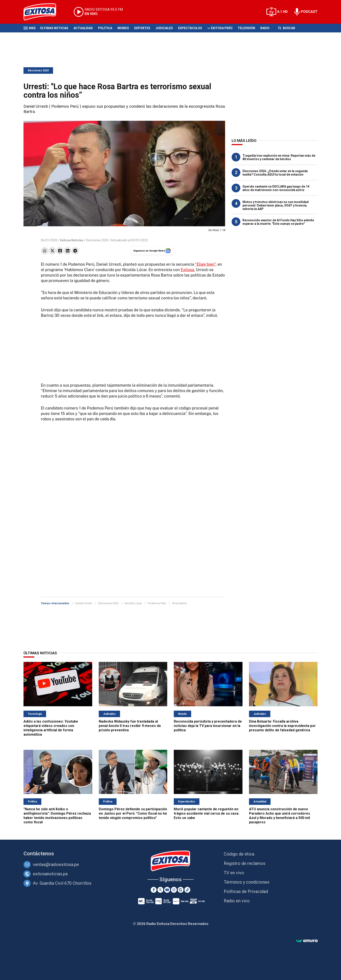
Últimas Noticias (54, 28)
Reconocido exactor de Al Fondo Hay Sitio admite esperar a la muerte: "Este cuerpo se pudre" (278, 222)
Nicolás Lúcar (133, 603)
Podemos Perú (157, 603)
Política (105, 28)
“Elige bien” (205, 264)
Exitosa (187, 270)
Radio (265, 28)
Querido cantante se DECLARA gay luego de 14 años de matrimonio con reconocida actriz (276, 188)
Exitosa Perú (222, 28)
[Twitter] (160, 890)
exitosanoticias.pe (50, 874)
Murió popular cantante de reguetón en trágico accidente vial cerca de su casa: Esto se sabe (206, 813)
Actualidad (83, 28)
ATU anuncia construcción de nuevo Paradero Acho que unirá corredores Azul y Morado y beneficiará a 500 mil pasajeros (280, 816)
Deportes (142, 28)
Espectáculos (190, 28)
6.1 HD (282, 12)
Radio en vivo (237, 901)
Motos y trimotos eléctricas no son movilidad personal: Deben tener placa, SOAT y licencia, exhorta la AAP (276, 205)
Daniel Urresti (84, 603)
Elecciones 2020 (38, 70)
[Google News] (181, 890)
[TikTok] (187, 890)
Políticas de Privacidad (246, 891)
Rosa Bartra (180, 603)
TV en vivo (234, 873)
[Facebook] (154, 890)
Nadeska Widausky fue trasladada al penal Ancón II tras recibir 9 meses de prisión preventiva (130, 726)
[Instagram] (174, 890)
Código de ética (239, 854)
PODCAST (309, 12)
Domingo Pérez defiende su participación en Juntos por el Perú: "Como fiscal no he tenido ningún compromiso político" (133, 813)
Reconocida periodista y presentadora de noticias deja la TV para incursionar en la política (208, 726)
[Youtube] (167, 890)
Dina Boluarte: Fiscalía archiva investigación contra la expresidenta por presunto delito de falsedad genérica (282, 726)
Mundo (123, 28)
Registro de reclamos (245, 863)
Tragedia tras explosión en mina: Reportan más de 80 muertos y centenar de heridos (279, 157)
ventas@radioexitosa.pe (56, 864)
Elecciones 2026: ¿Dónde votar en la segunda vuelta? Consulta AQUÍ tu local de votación (275, 173)
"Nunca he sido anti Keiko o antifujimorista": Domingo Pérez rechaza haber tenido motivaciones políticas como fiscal (57, 816)
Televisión (246, 28)
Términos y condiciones (247, 882)
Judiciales (164, 28)
